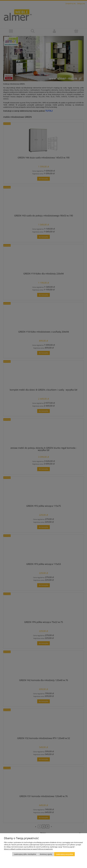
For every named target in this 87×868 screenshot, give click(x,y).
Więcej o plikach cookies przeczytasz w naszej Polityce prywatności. (28, 849)
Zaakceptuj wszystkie (64, 854)
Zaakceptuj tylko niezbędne (25, 854)
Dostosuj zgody (46, 854)
